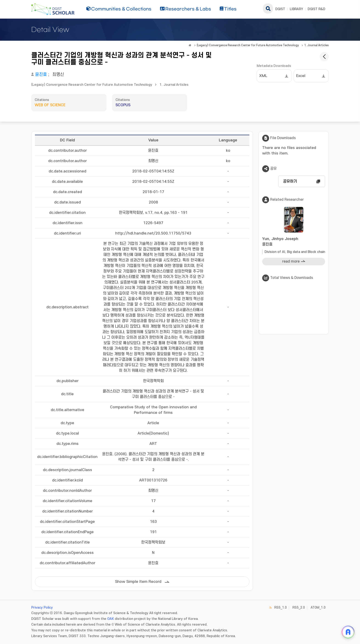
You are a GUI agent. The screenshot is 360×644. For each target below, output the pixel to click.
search (268, 9)
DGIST (280, 9)
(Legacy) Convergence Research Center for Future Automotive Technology (248, 45)
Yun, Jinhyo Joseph (294, 242)
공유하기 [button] (290, 181)
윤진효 (41, 75)
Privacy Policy (42, 608)
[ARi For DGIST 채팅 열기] (348, 632)
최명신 (58, 75)
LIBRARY (296, 9)
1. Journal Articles (316, 45)
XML (263, 76)
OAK (111, 619)
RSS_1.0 (281, 608)
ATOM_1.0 (318, 608)
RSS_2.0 (299, 608)
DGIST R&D (316, 9)
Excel (301, 76)
